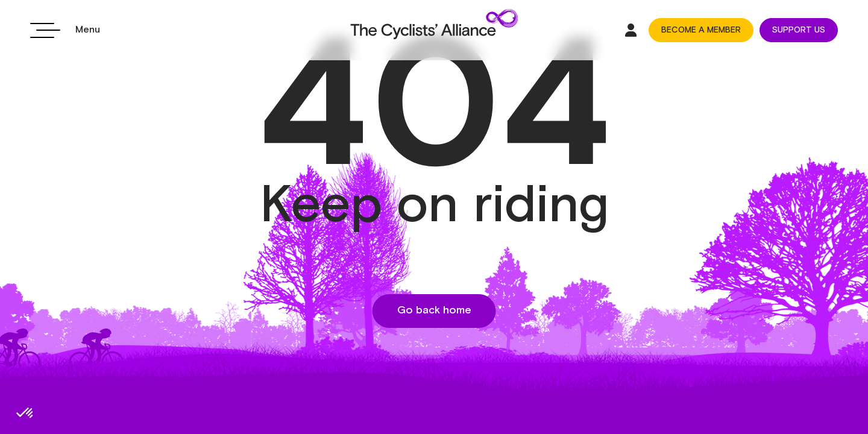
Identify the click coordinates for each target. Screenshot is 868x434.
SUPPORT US (799, 30)
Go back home (434, 310)
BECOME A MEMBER (701, 30)
